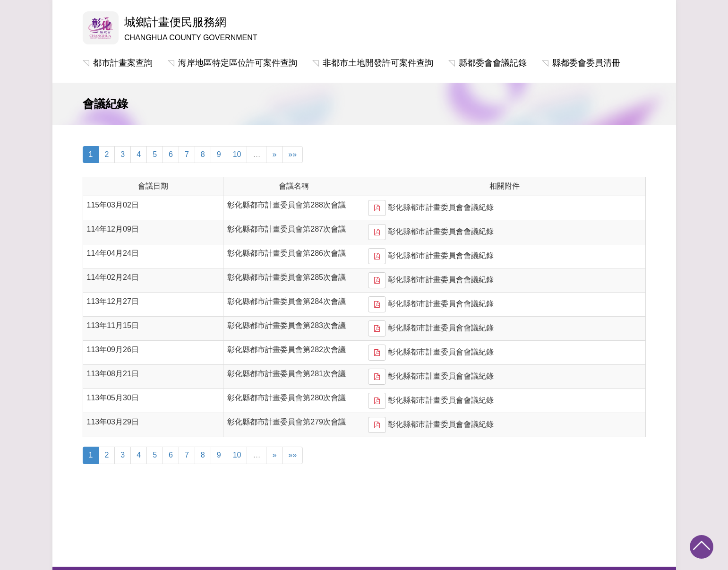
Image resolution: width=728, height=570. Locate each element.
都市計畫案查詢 (123, 63)
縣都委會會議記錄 (493, 63)
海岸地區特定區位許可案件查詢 (238, 63)
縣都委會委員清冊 (586, 63)
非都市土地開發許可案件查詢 (378, 63)
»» (292, 154)
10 (237, 154)
